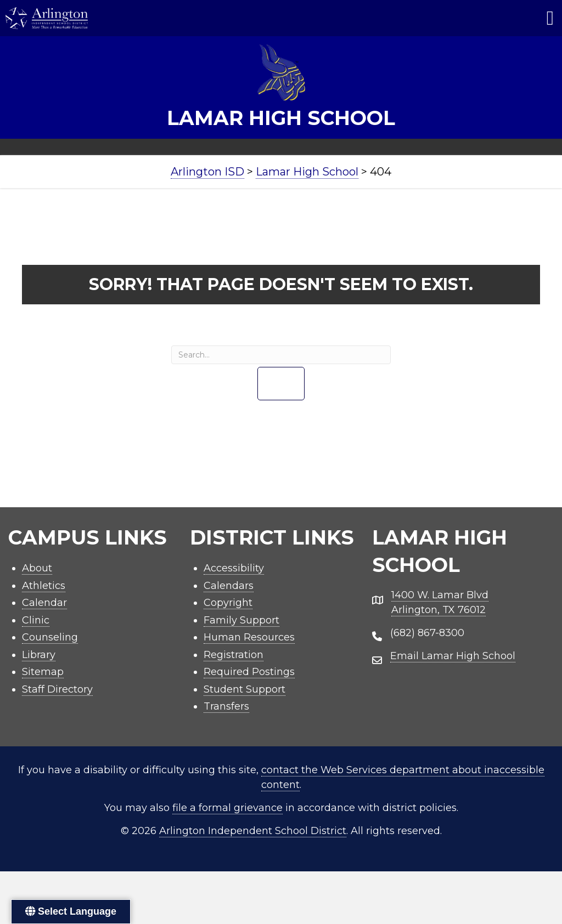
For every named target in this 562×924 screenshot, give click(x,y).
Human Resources (249, 637)
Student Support (245, 689)
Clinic (36, 620)
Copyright (228, 603)
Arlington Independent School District (253, 831)
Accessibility (234, 568)
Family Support (241, 620)
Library (39, 655)
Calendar (44, 603)
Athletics (44, 586)
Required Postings (249, 672)
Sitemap (43, 672)
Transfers (226, 706)
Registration (234, 655)
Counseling (50, 637)
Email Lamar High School (453, 656)
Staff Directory (57, 689)
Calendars (229, 586)
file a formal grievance (227, 808)
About (37, 568)
